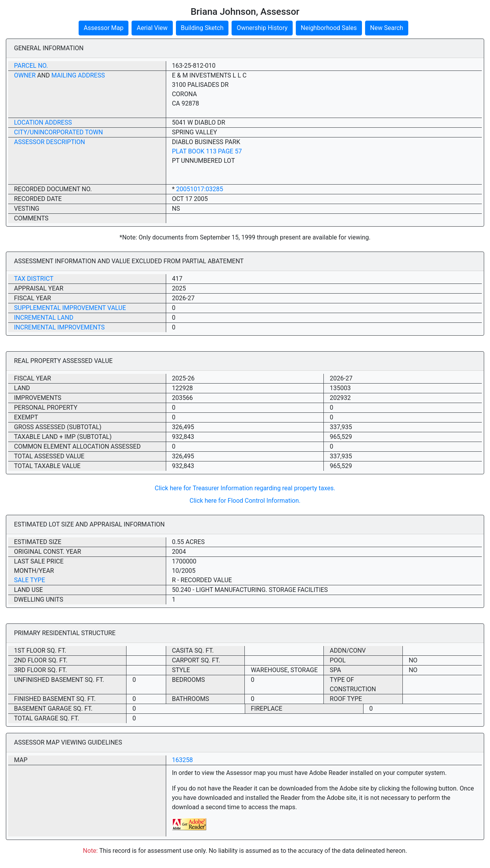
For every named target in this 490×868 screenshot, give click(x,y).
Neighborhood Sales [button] (329, 28)
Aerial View (152, 28)
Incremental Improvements (59, 327)
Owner (25, 75)
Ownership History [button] (262, 28)
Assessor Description (50, 142)
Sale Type (30, 580)
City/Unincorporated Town (58, 132)
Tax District (34, 279)
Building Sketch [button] (202, 28)
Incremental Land (44, 318)
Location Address (43, 122)
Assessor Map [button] (104, 28)
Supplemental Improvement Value (70, 308)
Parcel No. (31, 66)
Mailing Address (78, 75)
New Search (387, 28)
